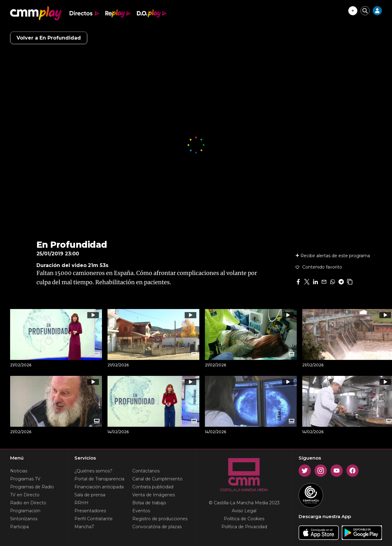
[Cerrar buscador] (365, 11)
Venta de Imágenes (154, 495)
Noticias (19, 471)
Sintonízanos (24, 519)
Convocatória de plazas (157, 527)
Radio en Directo (28, 503)
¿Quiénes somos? (93, 471)
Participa (19, 527)
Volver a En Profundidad (49, 38)
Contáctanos (146, 471)
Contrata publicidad (153, 487)
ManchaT (84, 527)
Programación (25, 511)
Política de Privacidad (244, 527)
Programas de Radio (32, 487)
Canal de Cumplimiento (157, 479)
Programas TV (25, 479)
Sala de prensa (90, 495)
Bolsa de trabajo (149, 503)
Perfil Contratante (94, 519)
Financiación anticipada (99, 487)
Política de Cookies (244, 519)
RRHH (81, 503)
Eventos (141, 511)
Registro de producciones (160, 519)
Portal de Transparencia (99, 479)
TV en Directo (25, 495)
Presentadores (90, 511)
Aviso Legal (244, 511)
